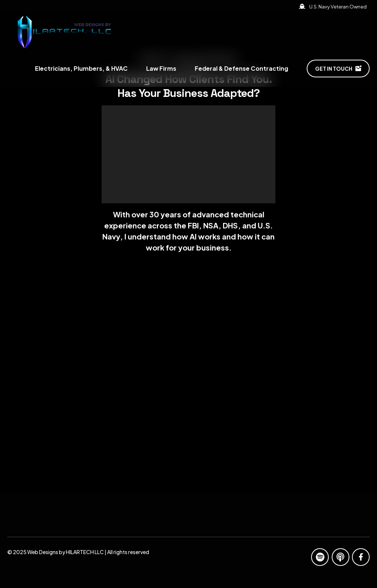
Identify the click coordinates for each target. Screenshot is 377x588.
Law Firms (161, 68)
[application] (188, 154)
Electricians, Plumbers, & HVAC (81, 68)
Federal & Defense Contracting (242, 68)
